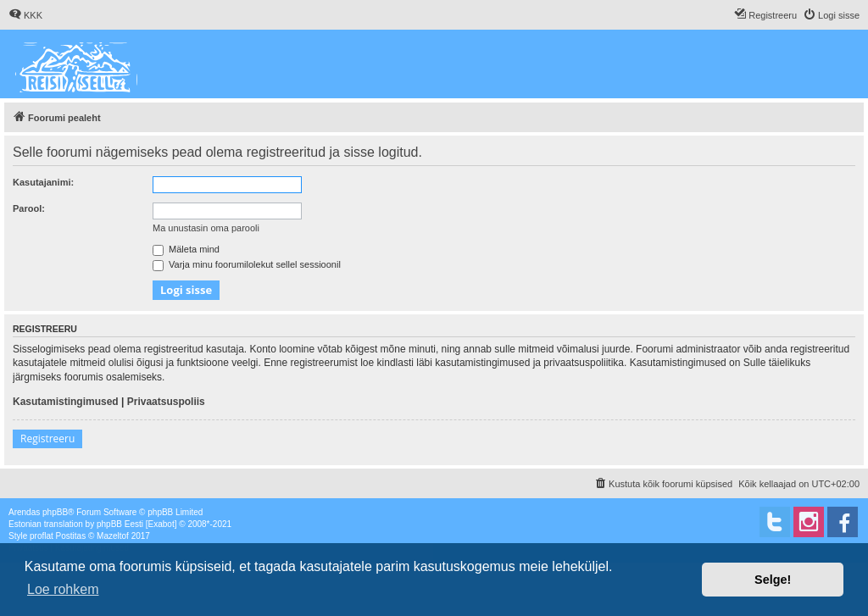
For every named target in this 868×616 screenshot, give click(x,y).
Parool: (29, 208)
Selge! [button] (773, 580)
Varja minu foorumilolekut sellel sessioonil (247, 264)
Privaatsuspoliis (166, 402)
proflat (42, 536)
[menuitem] (25, 15)
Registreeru (47, 438)
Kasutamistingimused (66, 402)
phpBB (55, 512)
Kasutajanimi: (43, 182)
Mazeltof (113, 536)
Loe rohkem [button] (63, 589)
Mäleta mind (186, 249)
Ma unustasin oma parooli (206, 228)
